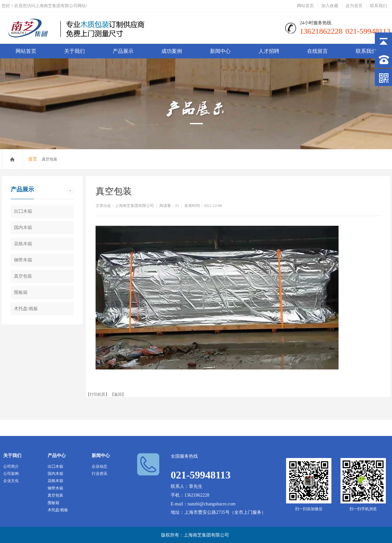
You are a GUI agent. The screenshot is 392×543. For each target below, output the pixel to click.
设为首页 (354, 6)
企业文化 (11, 481)
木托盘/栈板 (26, 309)
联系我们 (378, 6)
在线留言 (317, 51)
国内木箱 (23, 228)
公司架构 (11, 474)
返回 (118, 394)
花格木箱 (23, 244)
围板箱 (21, 292)
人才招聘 (269, 51)
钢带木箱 (23, 260)
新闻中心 (220, 51)
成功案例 (172, 51)
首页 (33, 159)
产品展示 (123, 51)
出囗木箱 (23, 211)
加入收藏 (330, 6)
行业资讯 (99, 474)
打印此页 (98, 394)
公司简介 (11, 466)
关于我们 (75, 51)
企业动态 (99, 466)
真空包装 (23, 276)
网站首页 (306, 6)
